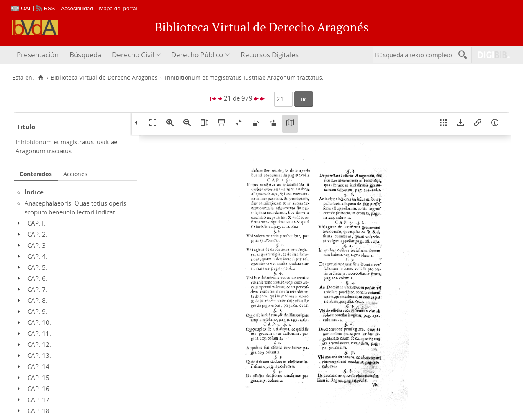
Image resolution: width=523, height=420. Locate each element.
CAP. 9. (37, 311)
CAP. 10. (39, 322)
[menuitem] (39, 55)
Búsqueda (85, 55)
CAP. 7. (37, 289)
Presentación (38, 55)
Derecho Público (197, 55)
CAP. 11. (39, 333)
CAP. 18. (39, 411)
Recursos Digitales (270, 55)
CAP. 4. (37, 256)
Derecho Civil (133, 55)
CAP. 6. (37, 278)
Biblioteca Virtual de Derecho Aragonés (104, 78)
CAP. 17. (39, 400)
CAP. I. (36, 223)
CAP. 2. (37, 234)
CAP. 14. (39, 366)
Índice (34, 192)
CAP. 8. (37, 300)
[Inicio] (41, 78)
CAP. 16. (39, 389)
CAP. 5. (37, 267)
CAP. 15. (39, 378)
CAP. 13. (39, 355)
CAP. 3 (37, 245)
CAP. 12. (39, 344)
